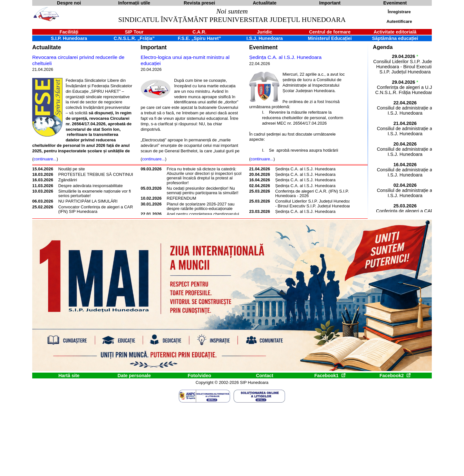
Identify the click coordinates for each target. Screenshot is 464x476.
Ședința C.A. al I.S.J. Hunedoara (285, 57)
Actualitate (47, 47)
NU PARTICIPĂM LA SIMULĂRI (88, 201)
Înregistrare (399, 12)
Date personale (134, 376)
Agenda (383, 47)
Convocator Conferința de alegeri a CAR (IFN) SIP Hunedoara (96, 209)
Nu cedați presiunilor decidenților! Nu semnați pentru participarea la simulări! (202, 190)
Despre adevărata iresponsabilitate (91, 186)
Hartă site (69, 376)
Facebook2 (395, 376)
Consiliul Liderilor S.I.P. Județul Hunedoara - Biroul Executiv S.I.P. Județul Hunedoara (315, 203)
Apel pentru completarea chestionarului (203, 214)
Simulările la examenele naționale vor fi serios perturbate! (95, 193)
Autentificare (399, 21)
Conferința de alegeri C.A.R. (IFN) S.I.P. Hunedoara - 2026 (312, 193)
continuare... (45, 159)
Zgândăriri (68, 180)
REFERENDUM (181, 198)
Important (154, 47)
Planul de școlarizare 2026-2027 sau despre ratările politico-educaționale (200, 206)
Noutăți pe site (72, 169)
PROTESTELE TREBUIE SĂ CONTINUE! (97, 174)
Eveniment (263, 47)
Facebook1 (330, 376)
